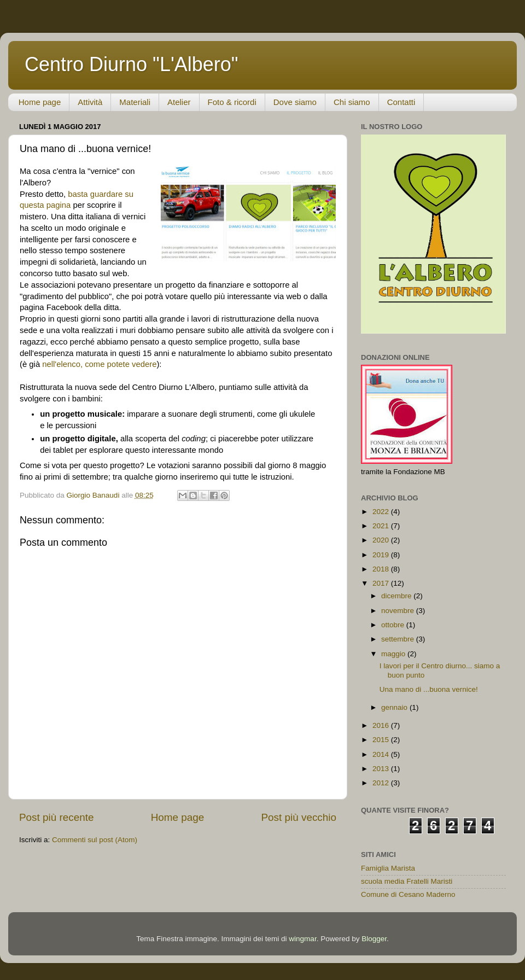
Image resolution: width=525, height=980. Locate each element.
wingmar (302, 939)
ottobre (394, 625)
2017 (382, 583)
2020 (382, 540)
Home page (40, 102)
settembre (399, 639)
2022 (382, 512)
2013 (382, 769)
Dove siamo (295, 102)
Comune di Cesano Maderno (408, 894)
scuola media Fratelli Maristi (407, 881)
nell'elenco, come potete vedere (99, 364)
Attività (90, 102)
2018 (382, 569)
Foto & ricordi (232, 102)
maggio (394, 654)
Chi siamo (352, 102)
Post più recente (57, 817)
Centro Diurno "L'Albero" (132, 64)
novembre (399, 611)
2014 (382, 754)
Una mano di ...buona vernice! (429, 689)
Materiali (135, 102)
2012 (382, 783)
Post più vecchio (299, 817)
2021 (382, 526)
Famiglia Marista (388, 868)
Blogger (374, 939)
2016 (382, 725)
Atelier (179, 102)
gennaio (395, 707)
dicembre (397, 596)
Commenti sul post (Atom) (95, 840)
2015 (382, 740)
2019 (382, 555)
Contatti (401, 102)
